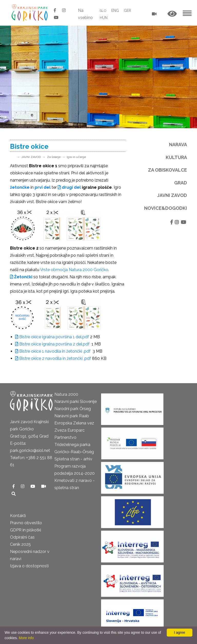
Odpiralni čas (22, 537)
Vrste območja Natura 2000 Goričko (74, 270)
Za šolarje (54, 157)
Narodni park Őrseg (73, 409)
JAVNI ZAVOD (31, 157)
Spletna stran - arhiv (73, 459)
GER (128, 11)
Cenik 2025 (20, 544)
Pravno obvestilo (26, 523)
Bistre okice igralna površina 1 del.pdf (52, 337)
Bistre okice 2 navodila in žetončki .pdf (53, 358)
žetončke (20, 187)
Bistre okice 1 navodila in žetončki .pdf (53, 351)
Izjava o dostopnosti (29, 566)
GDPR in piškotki (26, 530)
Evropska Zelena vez (74, 423)
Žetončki (21, 277)
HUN (103, 18)
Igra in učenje (76, 157)
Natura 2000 (66, 394)
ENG (115, 11)
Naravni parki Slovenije (76, 402)
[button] (172, 14)
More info (26, 638)
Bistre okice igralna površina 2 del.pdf (53, 344)
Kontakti (18, 516)
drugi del (69, 187)
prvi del (43, 187)
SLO (103, 11)
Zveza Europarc (70, 430)
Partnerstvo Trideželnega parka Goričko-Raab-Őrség (74, 445)
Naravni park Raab (72, 416)
